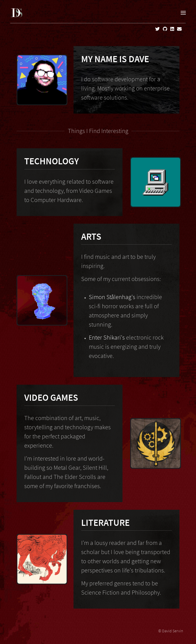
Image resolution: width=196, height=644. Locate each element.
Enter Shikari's (107, 337)
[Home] (17, 13)
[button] (183, 13)
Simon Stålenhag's (112, 297)
